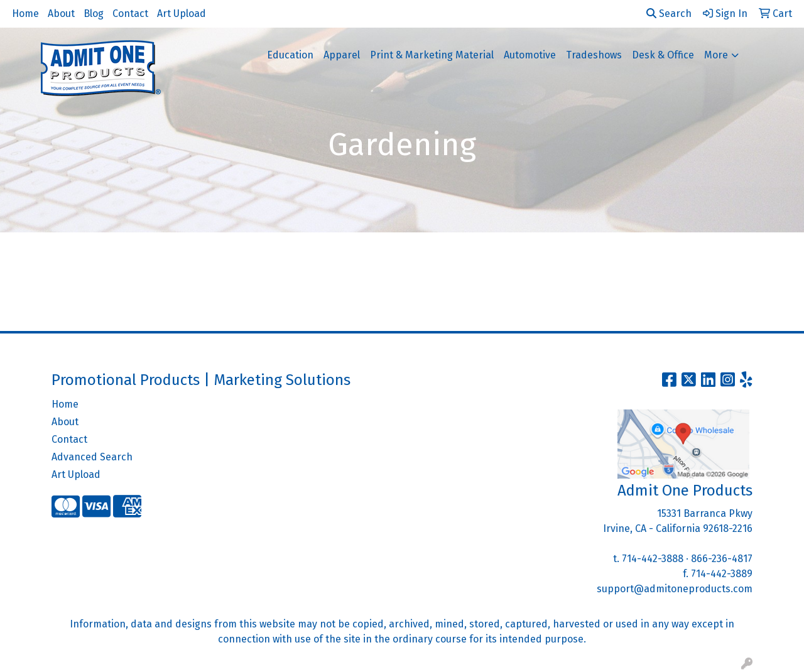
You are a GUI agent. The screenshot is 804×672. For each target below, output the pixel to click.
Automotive (530, 55)
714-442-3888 (653, 559)
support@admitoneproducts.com (675, 589)
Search (669, 14)
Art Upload (182, 14)
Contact (130, 14)
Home (25, 14)
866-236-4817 (722, 559)
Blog (94, 14)
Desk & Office (663, 55)
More (716, 55)
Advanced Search (92, 457)
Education (290, 55)
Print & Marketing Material (432, 55)
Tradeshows (594, 55)
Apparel (342, 55)
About (61, 14)
